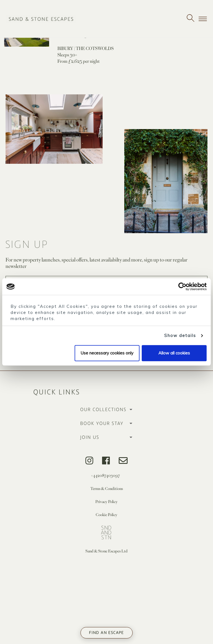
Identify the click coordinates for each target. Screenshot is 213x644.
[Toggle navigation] (203, 19)
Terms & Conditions (107, 488)
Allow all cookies (174, 353)
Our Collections (103, 410)
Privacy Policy (106, 501)
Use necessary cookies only (107, 353)
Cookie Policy (106, 515)
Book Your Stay (102, 424)
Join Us (90, 437)
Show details (180, 335)
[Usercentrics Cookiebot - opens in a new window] (182, 286)
